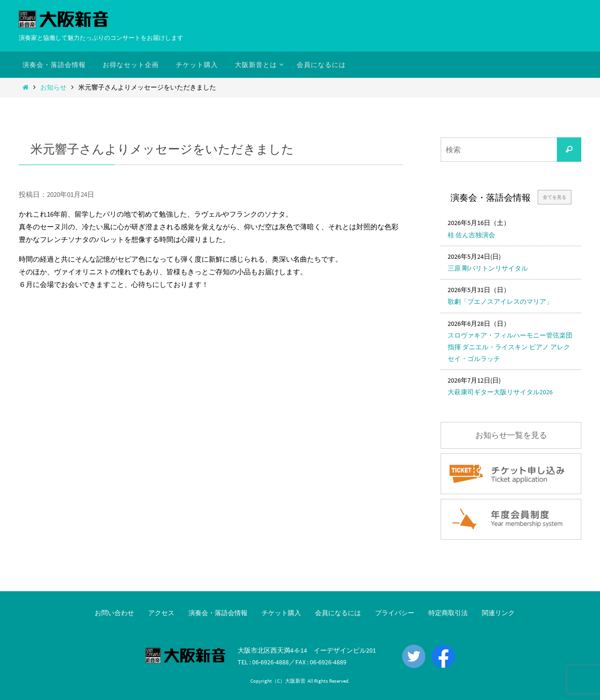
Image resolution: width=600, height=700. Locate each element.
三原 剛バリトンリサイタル (488, 268)
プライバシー (395, 613)
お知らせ (53, 87)
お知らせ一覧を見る (511, 435)
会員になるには (338, 613)
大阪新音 (295, 681)
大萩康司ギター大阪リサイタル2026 (500, 392)
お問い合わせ (114, 613)
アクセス (161, 613)
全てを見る (555, 197)
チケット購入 (281, 613)
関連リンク (498, 613)
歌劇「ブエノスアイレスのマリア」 (500, 301)
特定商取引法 (448, 613)
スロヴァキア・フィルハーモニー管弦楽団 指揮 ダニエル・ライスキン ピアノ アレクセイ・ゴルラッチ (510, 347)
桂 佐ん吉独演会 (471, 235)
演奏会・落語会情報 (218, 613)
